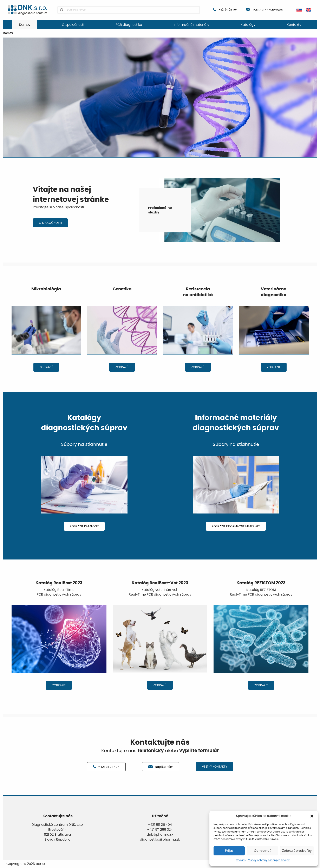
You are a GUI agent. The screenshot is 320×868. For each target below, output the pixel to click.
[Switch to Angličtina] (309, 10)
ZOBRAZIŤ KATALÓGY (84, 526)
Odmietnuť (262, 851)
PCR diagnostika (129, 25)
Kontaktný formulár (264, 10)
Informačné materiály (191, 25)
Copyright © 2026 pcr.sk (26, 864)
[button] (312, 816)
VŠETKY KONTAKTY (215, 767)
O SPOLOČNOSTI (50, 223)
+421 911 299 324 (160, 830)
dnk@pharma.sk (160, 835)
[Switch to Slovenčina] (299, 10)
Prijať (229, 851)
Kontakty (294, 25)
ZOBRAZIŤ (46, 367)
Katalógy (248, 25)
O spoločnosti (73, 25)
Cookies (241, 860)
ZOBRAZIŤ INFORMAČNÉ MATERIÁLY (236, 526)
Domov (25, 25)
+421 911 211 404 (225, 10)
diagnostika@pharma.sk (160, 840)
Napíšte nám (161, 767)
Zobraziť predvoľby (297, 851)
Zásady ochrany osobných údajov (269, 860)
